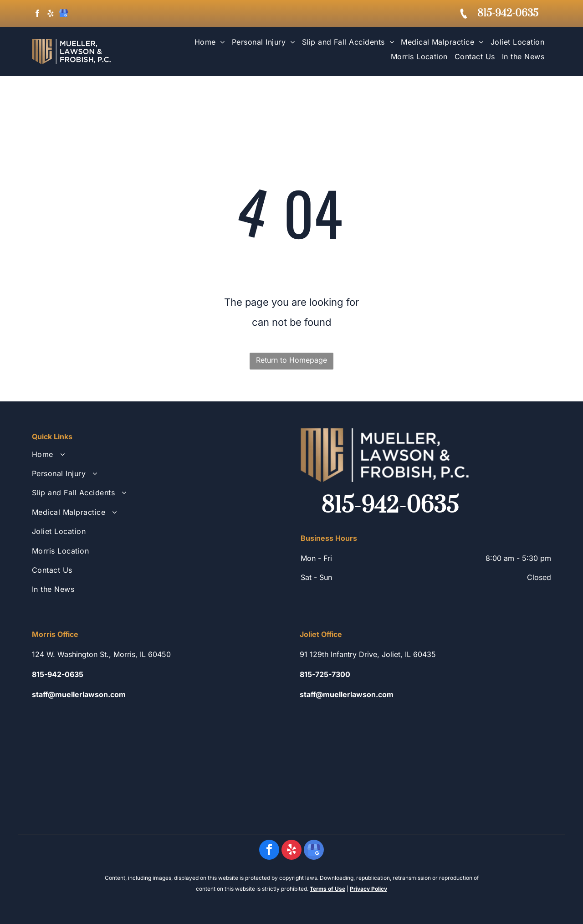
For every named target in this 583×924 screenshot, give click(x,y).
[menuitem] (206, 44)
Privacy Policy (368, 889)
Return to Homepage (291, 360)
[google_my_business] (64, 14)
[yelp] (51, 14)
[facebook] (37, 14)
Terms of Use (327, 889)
